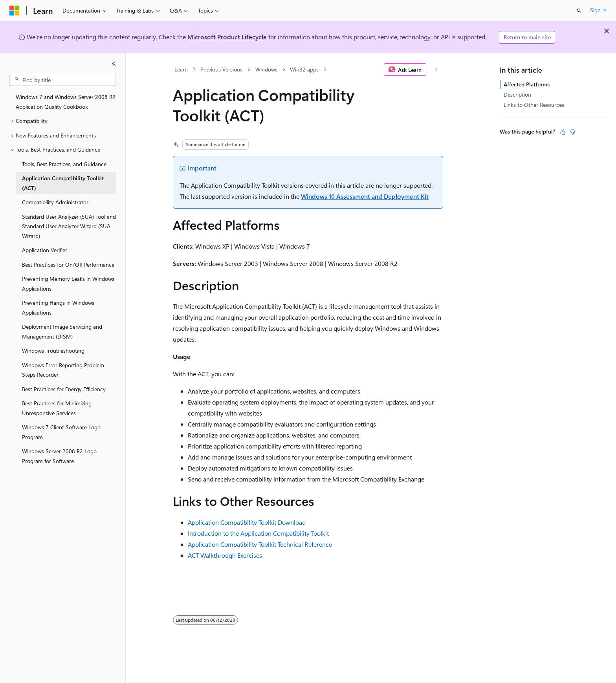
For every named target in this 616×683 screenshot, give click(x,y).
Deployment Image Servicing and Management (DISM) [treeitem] (62, 331)
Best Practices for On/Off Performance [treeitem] (68, 265)
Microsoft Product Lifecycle (227, 37)
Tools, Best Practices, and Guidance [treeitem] (64, 164)
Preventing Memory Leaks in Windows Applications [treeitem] (68, 284)
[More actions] (436, 70)
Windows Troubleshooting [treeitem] (53, 351)
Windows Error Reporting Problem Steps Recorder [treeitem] (63, 370)
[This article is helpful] (563, 132)
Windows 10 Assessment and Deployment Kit (365, 196)
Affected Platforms (527, 84)
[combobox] (63, 80)
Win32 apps (304, 69)
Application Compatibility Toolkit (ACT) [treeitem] (63, 183)
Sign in (598, 10)
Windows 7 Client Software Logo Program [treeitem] (61, 432)
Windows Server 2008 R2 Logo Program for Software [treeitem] (59, 456)
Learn (181, 69)
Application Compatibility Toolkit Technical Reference (260, 544)
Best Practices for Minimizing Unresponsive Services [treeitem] (57, 408)
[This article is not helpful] (572, 132)
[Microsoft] (15, 11)
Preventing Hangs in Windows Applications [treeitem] (58, 308)
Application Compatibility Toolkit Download (247, 522)
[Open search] (579, 11)
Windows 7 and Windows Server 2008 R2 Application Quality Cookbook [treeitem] (66, 102)
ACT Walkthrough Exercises (225, 555)
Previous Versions (221, 69)
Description (517, 94)
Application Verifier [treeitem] (45, 250)
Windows (266, 69)
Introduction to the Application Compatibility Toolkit (258, 533)
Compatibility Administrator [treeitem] (55, 202)
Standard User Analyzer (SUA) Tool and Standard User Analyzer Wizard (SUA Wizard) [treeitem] (69, 226)
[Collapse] (114, 64)
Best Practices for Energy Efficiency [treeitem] (64, 389)
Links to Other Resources (534, 105)
